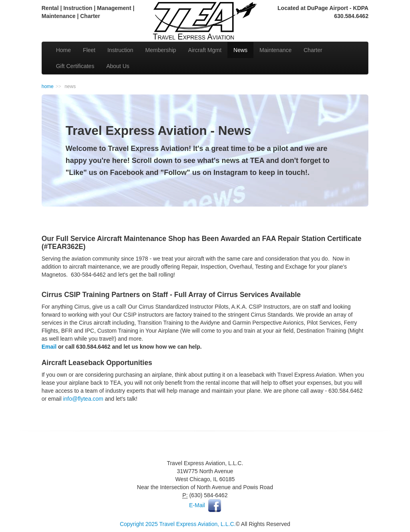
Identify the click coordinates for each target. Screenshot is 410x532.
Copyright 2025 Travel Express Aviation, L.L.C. (178, 524)
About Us (118, 66)
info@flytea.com (83, 399)
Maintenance (275, 50)
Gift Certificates (75, 66)
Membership (161, 50)
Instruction (120, 50)
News (240, 50)
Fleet (89, 50)
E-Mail (197, 505)
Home (63, 50)
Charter (313, 50)
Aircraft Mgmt (205, 50)
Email (49, 347)
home (48, 86)
